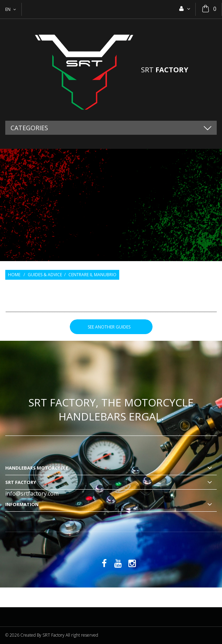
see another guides (111, 327)
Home (14, 275)
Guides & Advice (45, 275)
